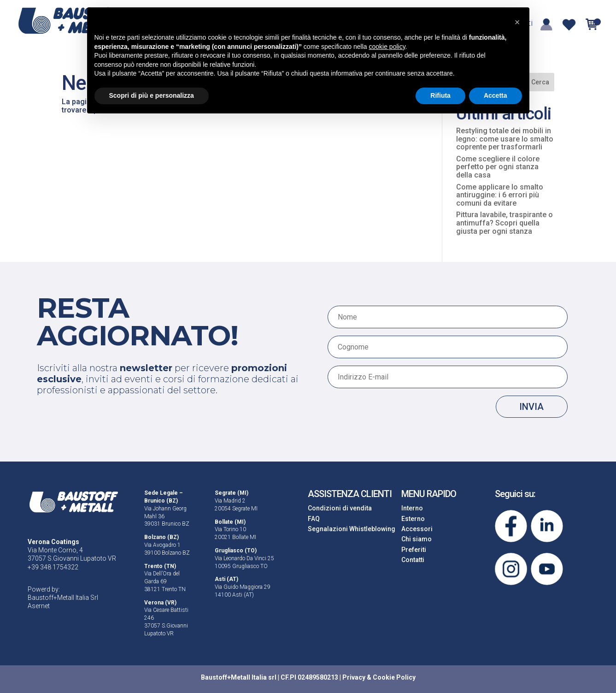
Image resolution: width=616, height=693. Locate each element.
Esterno (413, 519)
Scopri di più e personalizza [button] (152, 95)
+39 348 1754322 (53, 567)
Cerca (540, 82)
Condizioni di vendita (340, 508)
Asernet (39, 606)
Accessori (417, 529)
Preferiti (414, 550)
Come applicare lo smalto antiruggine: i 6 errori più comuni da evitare (500, 195)
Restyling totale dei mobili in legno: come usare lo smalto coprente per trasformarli (505, 139)
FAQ (314, 519)
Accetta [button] (496, 95)
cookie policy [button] (387, 47)
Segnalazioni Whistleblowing (352, 529)
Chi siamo (417, 539)
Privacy (354, 677)
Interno (412, 508)
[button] (517, 22)
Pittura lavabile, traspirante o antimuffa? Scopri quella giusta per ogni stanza (505, 223)
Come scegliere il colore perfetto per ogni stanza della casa (498, 167)
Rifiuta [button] (440, 95)
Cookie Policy (394, 677)
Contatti (413, 560)
